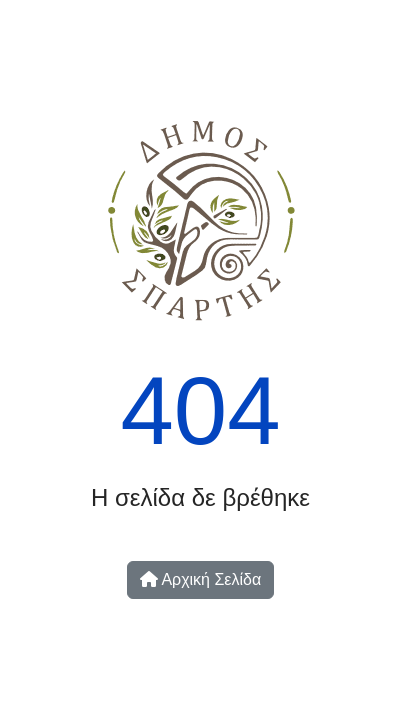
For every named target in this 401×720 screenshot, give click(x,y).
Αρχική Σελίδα (200, 579)
